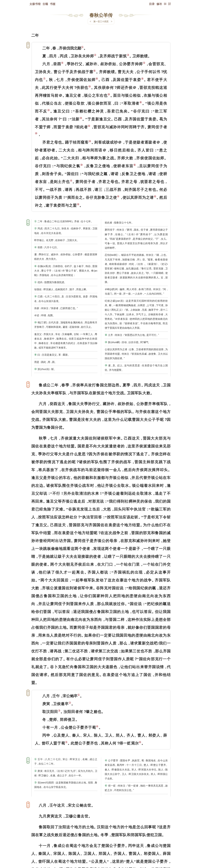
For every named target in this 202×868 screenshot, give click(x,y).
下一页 (101, 850)
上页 (165, 850)
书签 (53, 4)
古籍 (45, 4)
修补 (159, 4)
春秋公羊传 (101, 15)
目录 (152, 4)
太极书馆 (35, 4)
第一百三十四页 (101, 21)
